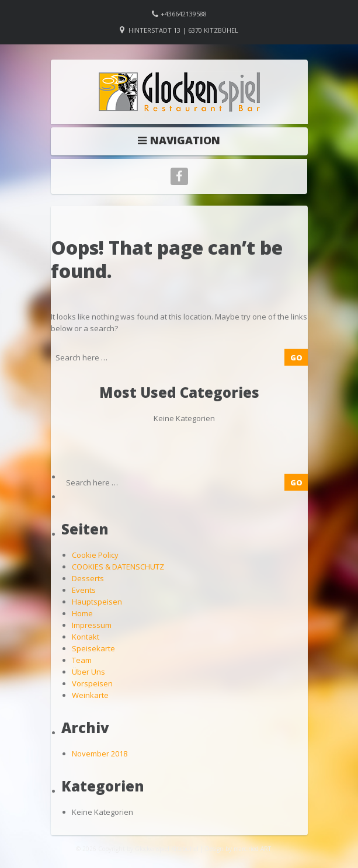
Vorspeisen (92, 683)
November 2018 (100, 754)
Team (82, 660)
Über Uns (88, 672)
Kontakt (86, 637)
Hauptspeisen (97, 602)
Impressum (92, 625)
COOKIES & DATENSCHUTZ (118, 567)
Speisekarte (93, 648)
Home (82, 613)
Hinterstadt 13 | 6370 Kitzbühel (183, 30)
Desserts (88, 578)
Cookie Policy (95, 555)
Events (84, 590)
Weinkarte (90, 695)
